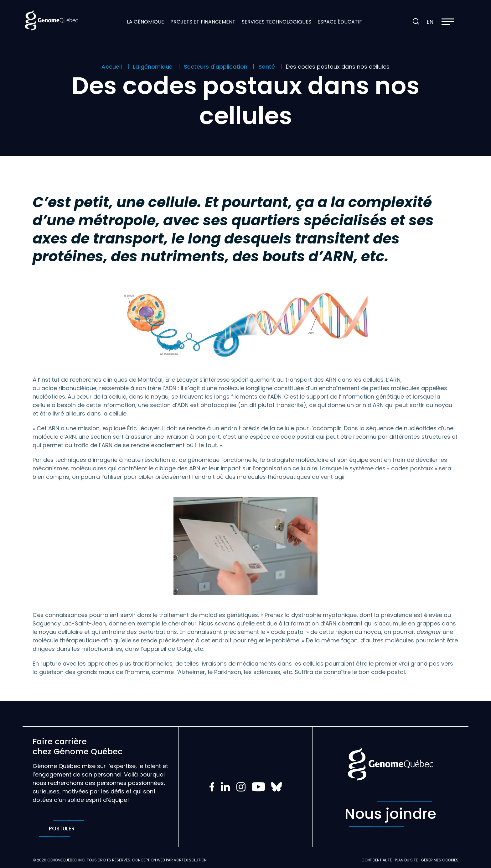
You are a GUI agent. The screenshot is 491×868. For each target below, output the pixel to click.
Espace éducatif (340, 22)
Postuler (62, 829)
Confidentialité (377, 860)
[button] (448, 22)
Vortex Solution (190, 860)
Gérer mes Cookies (440, 860)
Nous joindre (390, 814)
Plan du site (406, 860)
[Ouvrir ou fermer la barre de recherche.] (416, 22)
